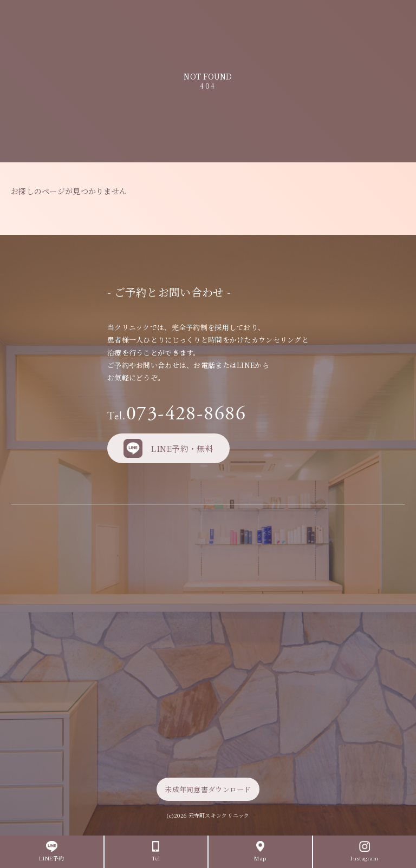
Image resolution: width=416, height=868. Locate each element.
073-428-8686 (177, 414)
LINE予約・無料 (168, 448)
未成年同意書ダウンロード (208, 789)
